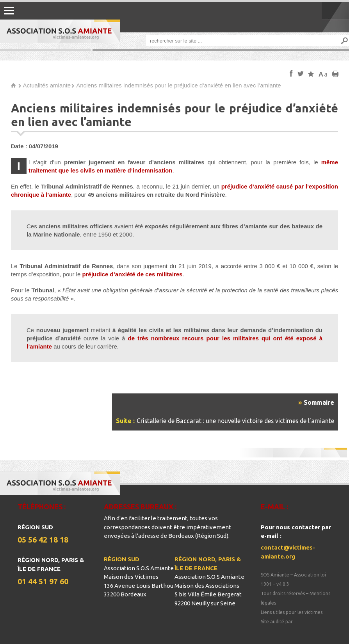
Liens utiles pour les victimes (292, 612)
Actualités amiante (47, 85)
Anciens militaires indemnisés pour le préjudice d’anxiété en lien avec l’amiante (178, 85)
